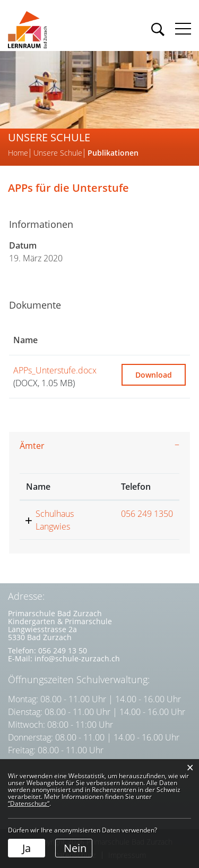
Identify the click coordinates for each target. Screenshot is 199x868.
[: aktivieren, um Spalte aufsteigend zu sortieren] (154, 340)
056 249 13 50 (63, 650)
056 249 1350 (147, 514)
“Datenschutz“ (29, 803)
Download (154, 375)
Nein (75, 848)
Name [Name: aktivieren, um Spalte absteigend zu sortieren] (38, 487)
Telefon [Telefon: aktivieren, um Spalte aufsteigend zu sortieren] (136, 487)
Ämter (32, 446)
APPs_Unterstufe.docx (55, 370)
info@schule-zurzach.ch (77, 658)
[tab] (99, 446)
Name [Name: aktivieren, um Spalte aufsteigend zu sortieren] (25, 340)
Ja (27, 848)
